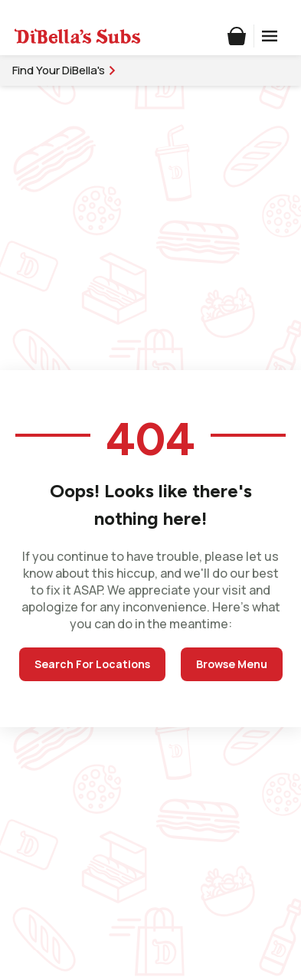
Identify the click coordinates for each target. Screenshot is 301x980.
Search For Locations (92, 664)
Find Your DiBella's (65, 70)
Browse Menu (232, 664)
